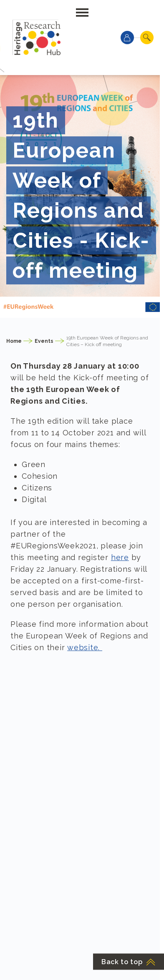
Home (14, 341)
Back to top (129, 962)
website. (85, 647)
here (120, 557)
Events (44, 341)
